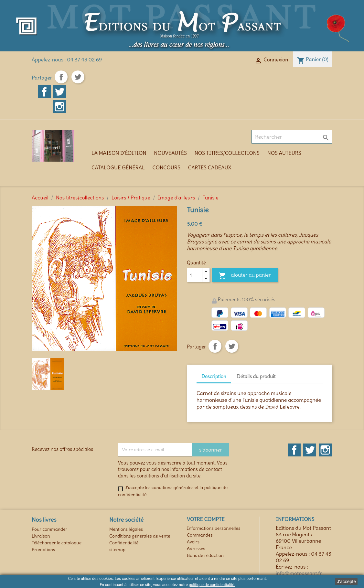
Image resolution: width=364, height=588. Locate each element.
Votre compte (206, 519)
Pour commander (49, 529)
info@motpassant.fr (299, 573)
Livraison (41, 536)
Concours (166, 167)
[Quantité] (195, 275)
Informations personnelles (214, 528)
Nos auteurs (284, 153)
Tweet (78, 77)
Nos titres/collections (227, 153)
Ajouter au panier (245, 276)
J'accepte (346, 582)
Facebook (44, 92)
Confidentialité (124, 543)
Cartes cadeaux (210, 167)
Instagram (59, 107)
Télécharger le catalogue (57, 543)
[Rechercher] (292, 137)
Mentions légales (126, 529)
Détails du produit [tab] (256, 376)
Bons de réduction (205, 555)
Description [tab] (214, 376)
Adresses (196, 549)
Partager (61, 77)
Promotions (43, 550)
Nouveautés (170, 153)
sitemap (117, 550)
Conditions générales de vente (140, 536)
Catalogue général (118, 167)
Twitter (59, 92)
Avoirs (193, 542)
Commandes (200, 535)
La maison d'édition (119, 153)
